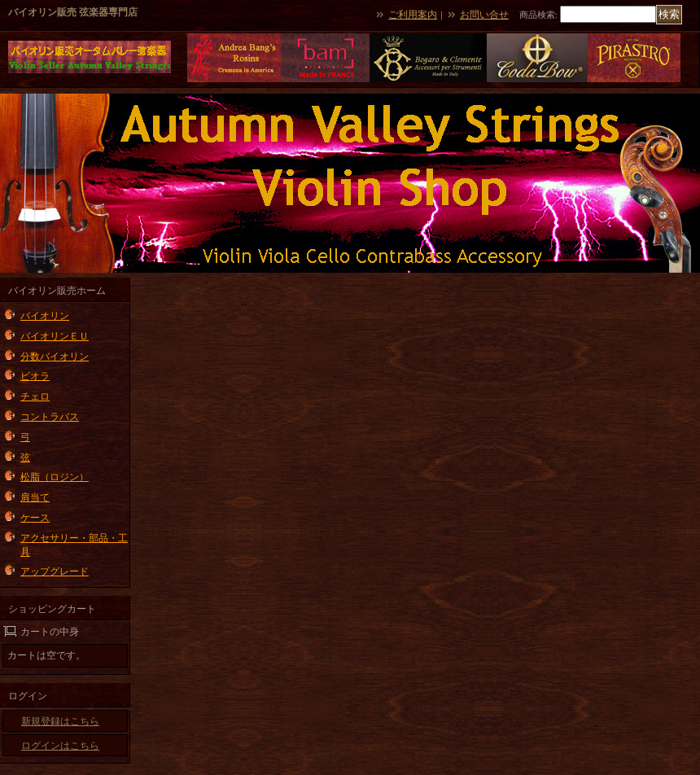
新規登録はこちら (60, 721)
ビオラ (35, 376)
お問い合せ (484, 15)
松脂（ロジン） (55, 477)
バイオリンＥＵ (55, 336)
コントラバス (50, 417)
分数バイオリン (55, 357)
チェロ (35, 396)
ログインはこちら (60, 746)
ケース (35, 518)
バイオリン (45, 316)
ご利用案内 (413, 15)
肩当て (35, 497)
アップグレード (55, 571)
